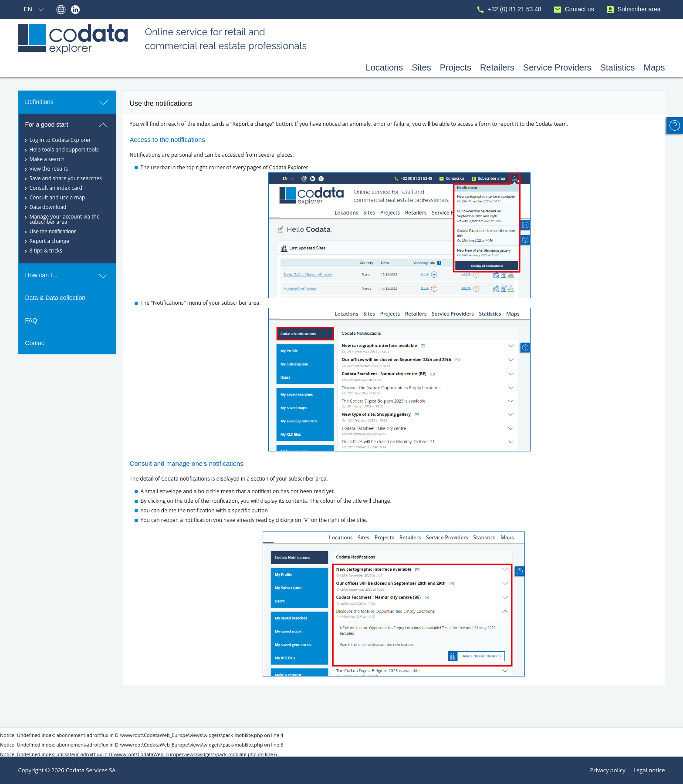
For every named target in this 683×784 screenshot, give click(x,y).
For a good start (67, 125)
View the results (49, 169)
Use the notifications (53, 232)
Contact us (573, 10)
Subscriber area (633, 10)
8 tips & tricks (46, 251)
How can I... (67, 276)
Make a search (47, 159)
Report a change (49, 241)
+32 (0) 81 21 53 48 (508, 10)
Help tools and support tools (64, 150)
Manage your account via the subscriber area (65, 219)
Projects (456, 67)
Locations (385, 67)
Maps (654, 67)
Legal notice (649, 770)
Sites (421, 67)
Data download (48, 207)
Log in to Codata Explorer (60, 140)
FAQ (31, 320)
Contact (36, 343)
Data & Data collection (56, 298)
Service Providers (557, 67)
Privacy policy (608, 770)
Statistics (618, 67)
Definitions (67, 102)
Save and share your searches (66, 178)
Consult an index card (56, 188)
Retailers (497, 67)
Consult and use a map (57, 197)
